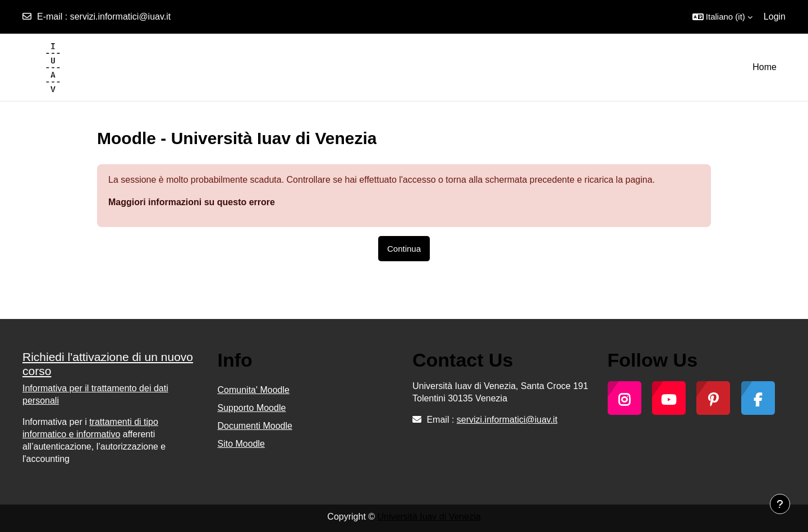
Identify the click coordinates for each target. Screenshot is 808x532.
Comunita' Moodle (254, 390)
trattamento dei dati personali (95, 394)
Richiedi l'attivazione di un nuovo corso (108, 364)
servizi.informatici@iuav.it (121, 17)
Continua (404, 249)
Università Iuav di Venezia (429, 517)
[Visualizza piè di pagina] (780, 504)
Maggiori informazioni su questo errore (192, 202)
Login (775, 17)
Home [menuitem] (765, 67)
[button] (722, 17)
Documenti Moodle (255, 426)
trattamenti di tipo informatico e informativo (90, 428)
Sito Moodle (242, 444)
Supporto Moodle (252, 408)
